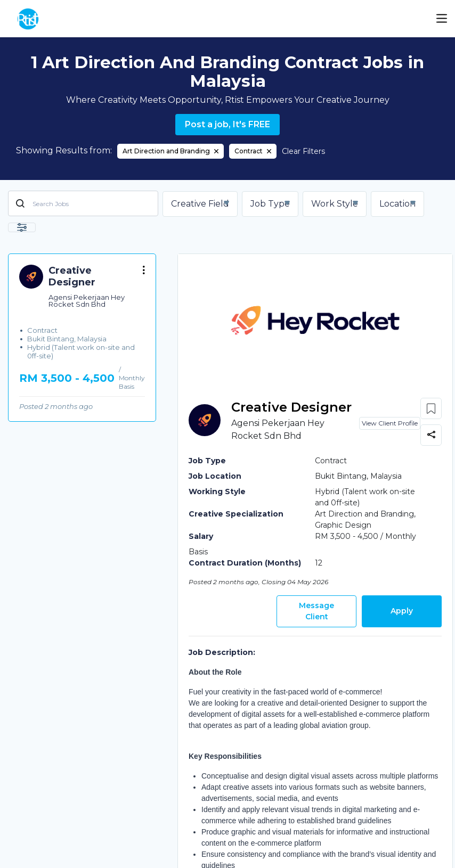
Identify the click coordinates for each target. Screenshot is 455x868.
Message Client (316, 611)
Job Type (270, 204)
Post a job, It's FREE (228, 124)
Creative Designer (291, 407)
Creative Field (200, 204)
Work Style (335, 204)
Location (397, 204)
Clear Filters (303, 151)
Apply (402, 611)
